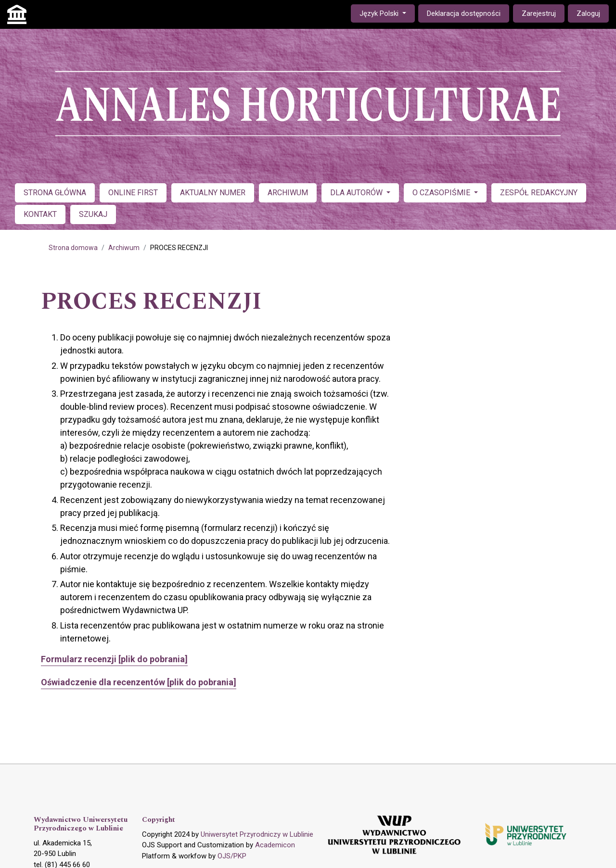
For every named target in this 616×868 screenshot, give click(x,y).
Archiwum (124, 248)
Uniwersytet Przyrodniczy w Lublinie (257, 834)
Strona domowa (73, 248)
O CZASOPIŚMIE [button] (442, 193)
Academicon (275, 845)
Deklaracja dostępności (464, 13)
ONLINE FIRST (133, 193)
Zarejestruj (539, 13)
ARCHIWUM (288, 193)
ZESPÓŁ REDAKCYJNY (539, 193)
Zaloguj (588, 13)
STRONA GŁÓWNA (55, 193)
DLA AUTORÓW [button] (357, 193)
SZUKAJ (93, 214)
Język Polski (387, 13)
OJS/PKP (232, 856)
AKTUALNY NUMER (213, 193)
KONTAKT (40, 214)
